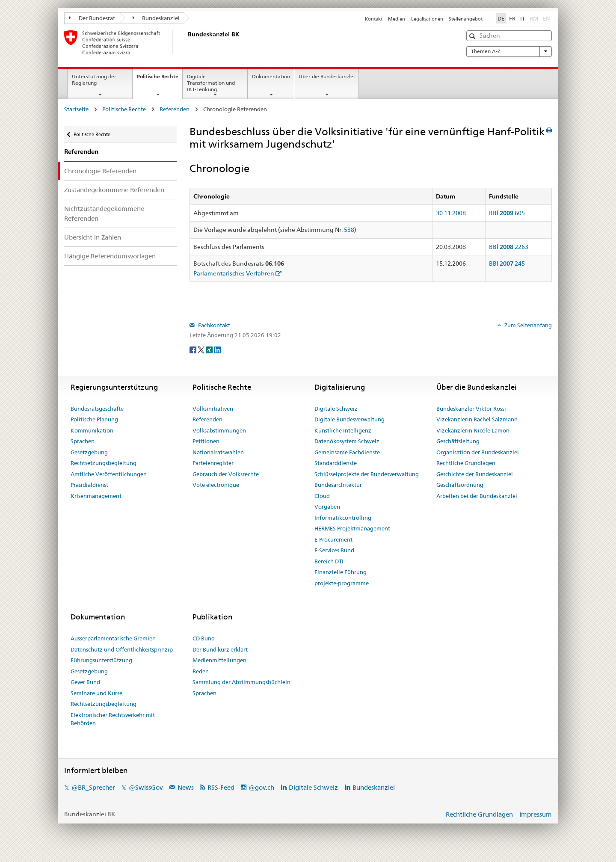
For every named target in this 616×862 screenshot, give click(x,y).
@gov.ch (261, 787)
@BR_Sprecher (93, 787)
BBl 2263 (509, 247)
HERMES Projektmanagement (352, 528)
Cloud (322, 496)
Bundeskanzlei (156, 18)
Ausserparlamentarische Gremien (113, 638)
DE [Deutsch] (501, 18)
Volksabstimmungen (219, 430)
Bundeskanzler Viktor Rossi (471, 409)
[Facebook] (194, 349)
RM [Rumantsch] (534, 18)
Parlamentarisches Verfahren (234, 273)
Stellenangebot (466, 19)
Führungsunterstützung (101, 660)
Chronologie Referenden (100, 171)
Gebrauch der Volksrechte (226, 474)
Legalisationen (427, 19)
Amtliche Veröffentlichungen (109, 474)
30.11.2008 (451, 213)
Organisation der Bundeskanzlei (478, 452)
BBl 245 (507, 264)
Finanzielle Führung (341, 572)
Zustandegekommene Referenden (114, 190)
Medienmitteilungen (219, 660)
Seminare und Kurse (96, 693)
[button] (473, 36)
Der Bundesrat (92, 18)
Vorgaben (327, 507)
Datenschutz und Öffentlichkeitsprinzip (122, 649)
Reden (201, 671)
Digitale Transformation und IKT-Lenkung (211, 83)
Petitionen (206, 441)
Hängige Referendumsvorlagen (110, 256)
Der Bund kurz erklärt (220, 649)
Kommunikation (92, 430)
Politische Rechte (160, 79)
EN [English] (546, 18)
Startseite (76, 109)
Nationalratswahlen (218, 452)
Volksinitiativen (213, 409)
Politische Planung (94, 419)
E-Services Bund (334, 550)
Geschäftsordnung (460, 485)
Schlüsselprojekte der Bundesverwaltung (367, 474)
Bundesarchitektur (338, 485)
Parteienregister (213, 463)
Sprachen (83, 441)
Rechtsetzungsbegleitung (104, 463)
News (186, 787)
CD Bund (204, 638)
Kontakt (374, 19)
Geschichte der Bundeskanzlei (475, 474)
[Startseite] (186, 42)
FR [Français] (512, 18)
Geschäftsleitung (458, 441)
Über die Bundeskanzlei (327, 76)
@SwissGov (146, 787)
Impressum (536, 814)
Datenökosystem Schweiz (347, 441)
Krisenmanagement (96, 496)
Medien (397, 19)
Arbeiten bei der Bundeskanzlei (477, 496)
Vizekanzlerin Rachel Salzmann (477, 419)
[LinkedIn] (217, 349)
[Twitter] (202, 349)
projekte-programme (342, 583)
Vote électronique (216, 485)
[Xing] (210, 349)
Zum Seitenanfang (527, 325)
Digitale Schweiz (336, 409)
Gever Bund (85, 682)
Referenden (175, 109)
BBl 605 (507, 213)
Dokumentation (271, 76)
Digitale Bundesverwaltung (349, 419)
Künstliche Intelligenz (343, 430)
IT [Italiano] (523, 18)
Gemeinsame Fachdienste (347, 452)
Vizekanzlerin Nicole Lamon (473, 430)
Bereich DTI (329, 561)
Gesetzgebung (89, 452)
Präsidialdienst (89, 485)
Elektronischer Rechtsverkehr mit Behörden (113, 719)
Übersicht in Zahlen (93, 237)
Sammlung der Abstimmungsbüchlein (241, 682)
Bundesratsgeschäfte (97, 409)
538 (349, 230)
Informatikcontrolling (343, 518)
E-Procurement (333, 539)
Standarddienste (336, 463)
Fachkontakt (213, 325)
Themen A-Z (509, 51)
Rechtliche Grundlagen (466, 463)
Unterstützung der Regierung (94, 80)
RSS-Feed (221, 787)
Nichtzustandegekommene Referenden (104, 213)
